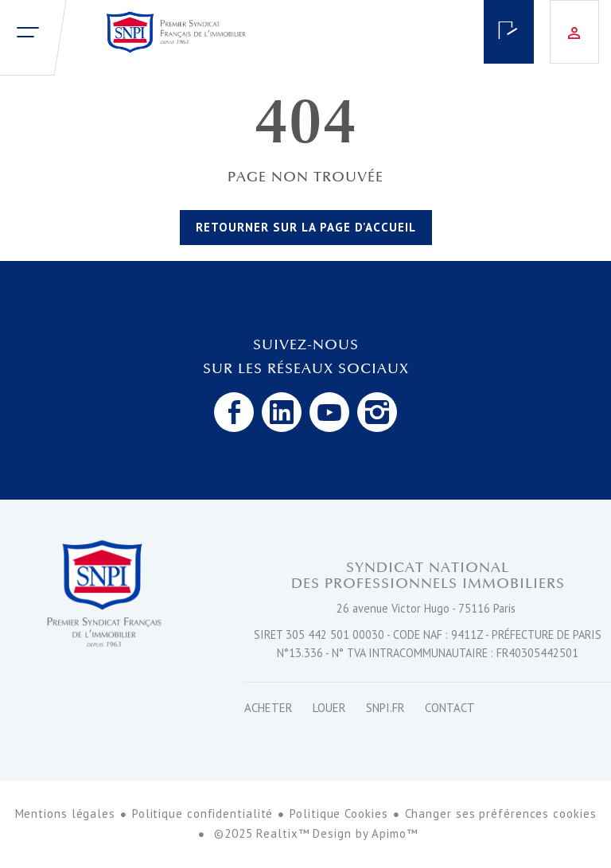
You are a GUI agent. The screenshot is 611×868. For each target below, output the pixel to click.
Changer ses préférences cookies (501, 814)
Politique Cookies (339, 814)
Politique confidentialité (203, 814)
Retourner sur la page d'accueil (306, 227)
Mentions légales (65, 814)
